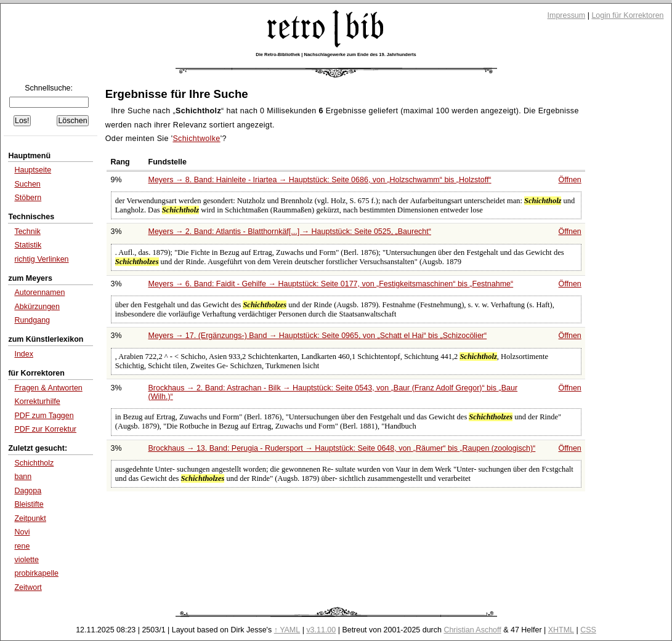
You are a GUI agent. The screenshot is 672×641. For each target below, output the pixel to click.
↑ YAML (287, 630)
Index (24, 354)
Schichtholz (34, 463)
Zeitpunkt (30, 518)
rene (22, 546)
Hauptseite (33, 170)
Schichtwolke (196, 139)
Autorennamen (39, 292)
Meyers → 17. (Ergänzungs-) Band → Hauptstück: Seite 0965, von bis (318, 336)
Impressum (567, 15)
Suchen (27, 184)
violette (26, 560)
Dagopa (28, 491)
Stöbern (28, 198)
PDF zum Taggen (44, 416)
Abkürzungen (37, 307)
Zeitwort (28, 587)
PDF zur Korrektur (45, 429)
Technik (27, 232)
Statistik (28, 245)
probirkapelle (36, 573)
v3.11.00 (321, 630)
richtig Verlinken (41, 259)
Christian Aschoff (472, 630)
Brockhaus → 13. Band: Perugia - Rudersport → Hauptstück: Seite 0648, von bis (342, 448)
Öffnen (570, 180)
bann (23, 477)
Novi (22, 532)
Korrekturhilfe (37, 401)
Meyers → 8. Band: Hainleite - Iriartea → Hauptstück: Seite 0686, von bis (320, 180)
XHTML (561, 630)
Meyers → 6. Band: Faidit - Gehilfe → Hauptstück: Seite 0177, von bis (331, 284)
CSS (588, 630)
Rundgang (32, 320)
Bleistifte (29, 504)
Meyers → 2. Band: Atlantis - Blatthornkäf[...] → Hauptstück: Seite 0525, (290, 232)
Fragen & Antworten (48, 388)
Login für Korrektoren (627, 15)
